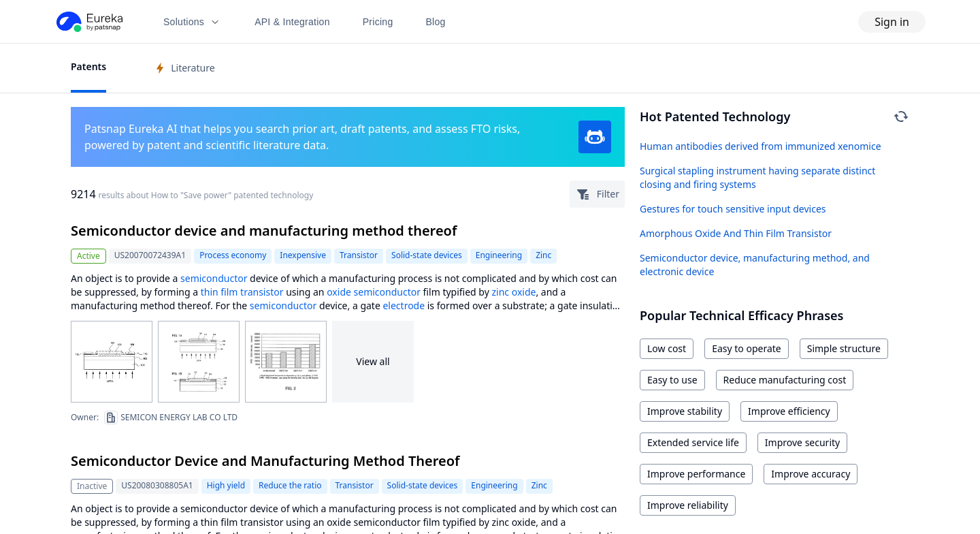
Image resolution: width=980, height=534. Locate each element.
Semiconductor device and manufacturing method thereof (264, 231)
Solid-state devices (427, 255)
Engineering (499, 255)
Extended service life (693, 442)
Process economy (233, 255)
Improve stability (685, 411)
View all (373, 361)
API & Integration (292, 22)
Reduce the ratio (290, 485)
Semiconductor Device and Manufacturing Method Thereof (265, 461)
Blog (436, 22)
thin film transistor (242, 292)
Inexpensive (303, 255)
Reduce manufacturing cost (785, 380)
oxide (339, 292)
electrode (404, 305)
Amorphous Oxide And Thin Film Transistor (736, 233)
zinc (500, 292)
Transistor (359, 255)
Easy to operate (747, 348)
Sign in (892, 22)
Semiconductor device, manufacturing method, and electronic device (755, 265)
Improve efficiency (789, 411)
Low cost (667, 348)
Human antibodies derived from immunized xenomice (761, 146)
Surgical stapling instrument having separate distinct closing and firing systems (757, 177)
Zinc (543, 255)
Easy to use (672, 380)
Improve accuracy (811, 474)
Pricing (378, 22)
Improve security (802, 442)
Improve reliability (688, 505)
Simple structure (844, 348)
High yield (226, 485)
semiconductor (214, 278)
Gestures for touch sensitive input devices (733, 209)
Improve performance (696, 474)
